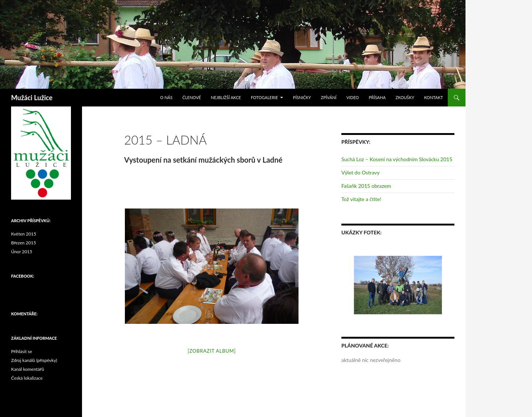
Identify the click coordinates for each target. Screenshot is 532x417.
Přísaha (377, 97)
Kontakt (434, 97)
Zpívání (329, 97)
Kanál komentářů (28, 369)
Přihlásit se (22, 351)
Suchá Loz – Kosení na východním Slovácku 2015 (397, 159)
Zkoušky (405, 97)
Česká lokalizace (27, 378)
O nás (166, 97)
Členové (192, 97)
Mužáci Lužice (32, 98)
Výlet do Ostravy (360, 172)
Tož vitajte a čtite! (361, 199)
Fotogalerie (264, 97)
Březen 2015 (23, 243)
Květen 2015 (24, 234)
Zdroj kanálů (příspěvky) (34, 360)
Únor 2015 (22, 252)
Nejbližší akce (226, 97)
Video (352, 97)
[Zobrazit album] (212, 351)
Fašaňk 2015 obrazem (366, 186)
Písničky (302, 97)
